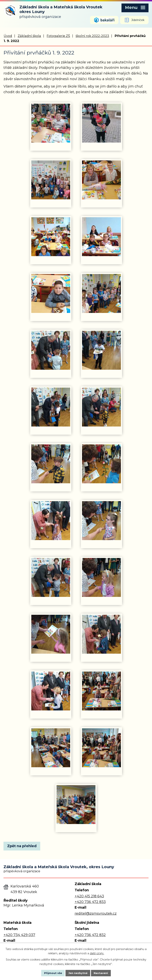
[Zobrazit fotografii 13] (51, 464)
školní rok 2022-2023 (92, 36)
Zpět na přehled (23, 846)
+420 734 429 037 (19, 935)
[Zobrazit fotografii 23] (51, 748)
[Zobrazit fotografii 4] (101, 180)
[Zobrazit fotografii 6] (101, 237)
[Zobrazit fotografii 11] (51, 407)
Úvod (8, 36)
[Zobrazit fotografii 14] (101, 464)
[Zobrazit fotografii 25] (76, 805)
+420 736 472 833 (90, 902)
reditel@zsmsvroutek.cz (96, 914)
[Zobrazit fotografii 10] (101, 351)
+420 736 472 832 (90, 935)
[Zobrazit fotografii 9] (51, 351)
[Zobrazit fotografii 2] (101, 123)
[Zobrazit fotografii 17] (51, 578)
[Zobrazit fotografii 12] (101, 407)
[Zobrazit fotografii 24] (101, 748)
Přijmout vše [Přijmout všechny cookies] (50, 973)
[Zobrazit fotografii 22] (101, 691)
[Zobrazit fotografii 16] (101, 521)
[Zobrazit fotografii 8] (101, 294)
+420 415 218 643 (89, 896)
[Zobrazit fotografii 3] (51, 180)
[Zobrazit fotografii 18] (101, 578)
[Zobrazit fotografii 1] (51, 123)
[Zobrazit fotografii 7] (51, 294)
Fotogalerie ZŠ (58, 36)
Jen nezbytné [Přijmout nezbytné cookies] (78, 973)
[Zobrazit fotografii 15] (51, 521)
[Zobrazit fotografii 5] (51, 237)
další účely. (97, 953)
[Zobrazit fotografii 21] (51, 691)
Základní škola (29, 36)
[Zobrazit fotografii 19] (51, 635)
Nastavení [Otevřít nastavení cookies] (104, 973)
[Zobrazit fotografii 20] (101, 635)
